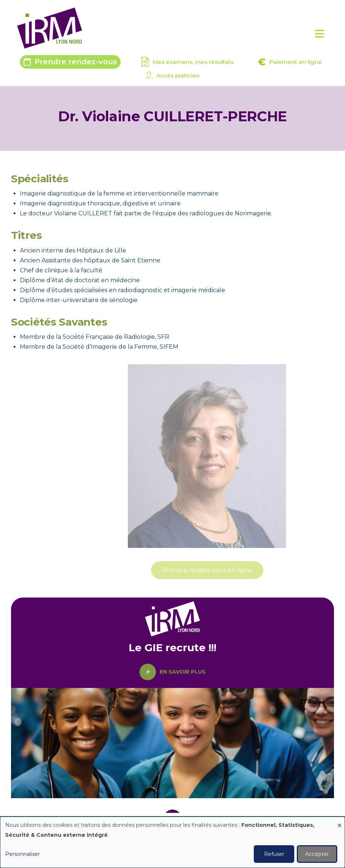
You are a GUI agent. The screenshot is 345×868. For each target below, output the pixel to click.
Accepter (317, 854)
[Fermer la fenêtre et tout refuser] (339, 821)
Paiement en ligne (296, 62)
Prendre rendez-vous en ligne (235, 570)
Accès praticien (178, 76)
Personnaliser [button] (22, 854)
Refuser (274, 854)
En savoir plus (183, 672)
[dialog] (172, 842)
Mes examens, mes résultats (193, 62)
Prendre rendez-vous (76, 62)
